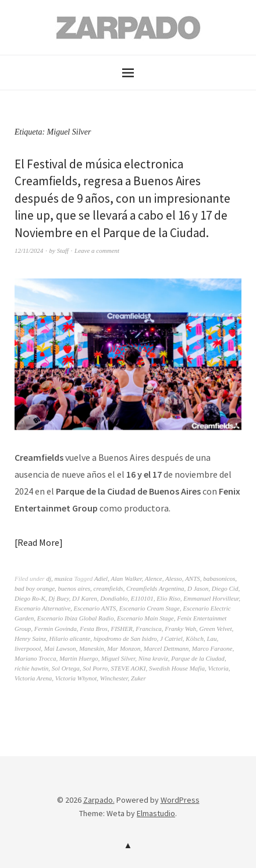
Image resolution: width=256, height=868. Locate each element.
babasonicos (219, 578)
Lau (211, 638)
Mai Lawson (60, 648)
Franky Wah (180, 629)
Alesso (174, 578)
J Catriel (171, 638)
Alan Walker (126, 578)
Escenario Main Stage (145, 618)
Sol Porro (95, 668)
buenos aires (74, 588)
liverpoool (28, 648)
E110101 (142, 598)
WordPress (180, 800)
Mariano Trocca (35, 658)
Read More (38, 542)
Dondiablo (114, 598)
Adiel (101, 578)
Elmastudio (156, 813)
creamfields (109, 588)
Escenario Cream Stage (150, 608)
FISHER (121, 629)
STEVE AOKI (129, 668)
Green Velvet (215, 629)
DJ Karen (85, 598)
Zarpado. (99, 800)
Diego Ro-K (30, 598)
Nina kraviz (153, 658)
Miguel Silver (118, 658)
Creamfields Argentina (155, 588)
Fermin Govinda (56, 629)
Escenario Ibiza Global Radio (76, 618)
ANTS (193, 578)
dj (49, 578)
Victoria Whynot (76, 678)
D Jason (198, 588)
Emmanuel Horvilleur (211, 598)
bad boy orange (35, 588)
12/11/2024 (29, 250)
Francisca (149, 629)
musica (63, 578)
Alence (154, 578)
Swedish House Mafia (177, 668)
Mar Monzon (124, 648)
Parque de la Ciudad (198, 658)
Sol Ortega (66, 668)
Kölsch (195, 638)
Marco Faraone (212, 648)
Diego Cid (225, 588)
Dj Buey (58, 598)
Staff (63, 250)
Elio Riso (168, 598)
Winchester (114, 678)
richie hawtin (31, 668)
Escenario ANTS (95, 608)
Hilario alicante (70, 638)
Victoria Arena (33, 678)
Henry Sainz (30, 638)
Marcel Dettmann (166, 648)
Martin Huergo (79, 658)
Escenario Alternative (42, 608)
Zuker (138, 678)
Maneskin (92, 648)
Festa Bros (94, 629)
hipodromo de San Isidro (125, 638)
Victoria (218, 668)
